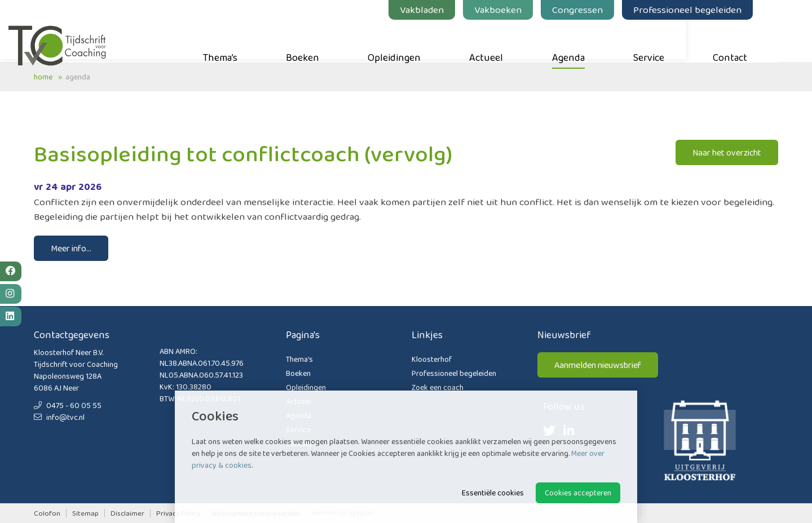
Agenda (594, 40)
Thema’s (246, 40)
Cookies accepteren (578, 493)
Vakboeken (523, 10)
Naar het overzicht (727, 152)
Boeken (328, 40)
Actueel (511, 40)
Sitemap (85, 513)
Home (43, 77)
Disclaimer (127, 513)
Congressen (603, 10)
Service (674, 40)
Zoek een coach (438, 387)
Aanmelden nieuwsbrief (598, 365)
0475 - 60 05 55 (68, 405)
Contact (755, 40)
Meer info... (71, 248)
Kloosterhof (432, 359)
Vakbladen (447, 10)
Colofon (47, 513)
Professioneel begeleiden (713, 10)
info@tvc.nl (59, 417)
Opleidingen (420, 40)
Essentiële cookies (493, 493)
